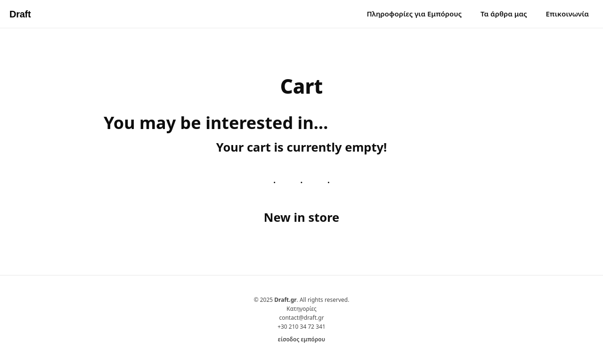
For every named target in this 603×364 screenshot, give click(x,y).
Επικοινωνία (567, 14)
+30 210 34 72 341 (301, 327)
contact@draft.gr (301, 318)
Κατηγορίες (301, 309)
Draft (20, 14)
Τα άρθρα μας (504, 14)
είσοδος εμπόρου (301, 339)
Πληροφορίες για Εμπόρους (414, 14)
